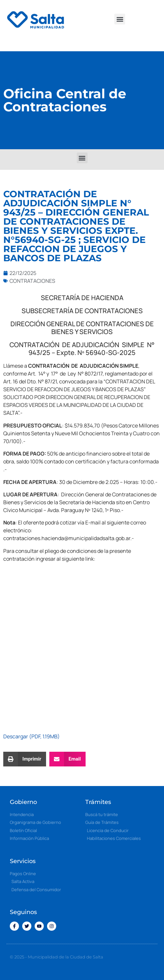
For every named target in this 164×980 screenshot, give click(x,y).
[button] (120, 19)
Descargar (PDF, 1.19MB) (32, 736)
